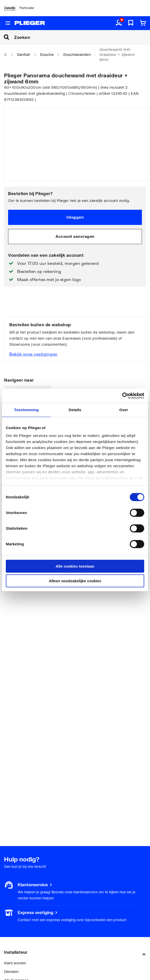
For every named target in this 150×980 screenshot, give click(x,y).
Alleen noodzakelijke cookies (75, 581)
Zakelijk (10, 8)
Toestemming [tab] (27, 410)
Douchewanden (77, 54)
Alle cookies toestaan (75, 566)
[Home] (6, 55)
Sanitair (24, 54)
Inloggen (75, 217)
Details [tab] (75, 410)
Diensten (11, 972)
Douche (47, 54)
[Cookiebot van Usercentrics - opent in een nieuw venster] (122, 396)
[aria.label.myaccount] (119, 23)
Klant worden (15, 963)
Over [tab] (124, 410)
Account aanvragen (75, 236)
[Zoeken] (82, 37)
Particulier (27, 8)
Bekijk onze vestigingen (33, 354)
